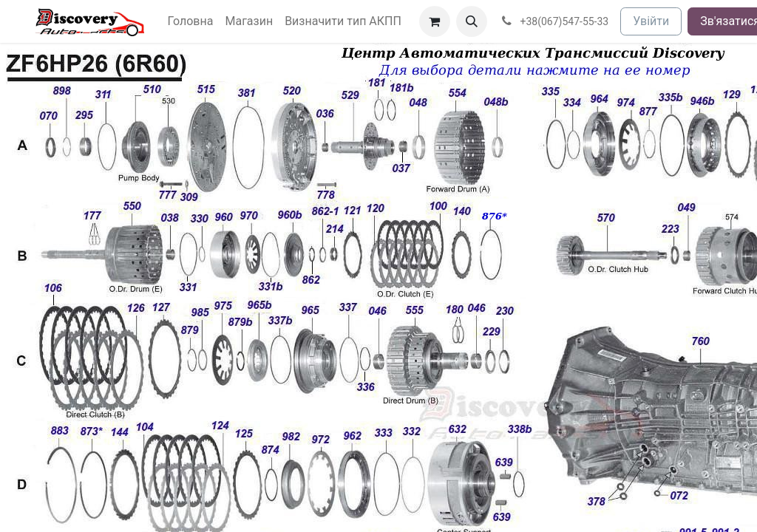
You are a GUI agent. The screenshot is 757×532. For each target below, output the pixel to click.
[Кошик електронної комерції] (435, 21)
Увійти (651, 21)
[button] (472, 21)
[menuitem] (191, 21)
